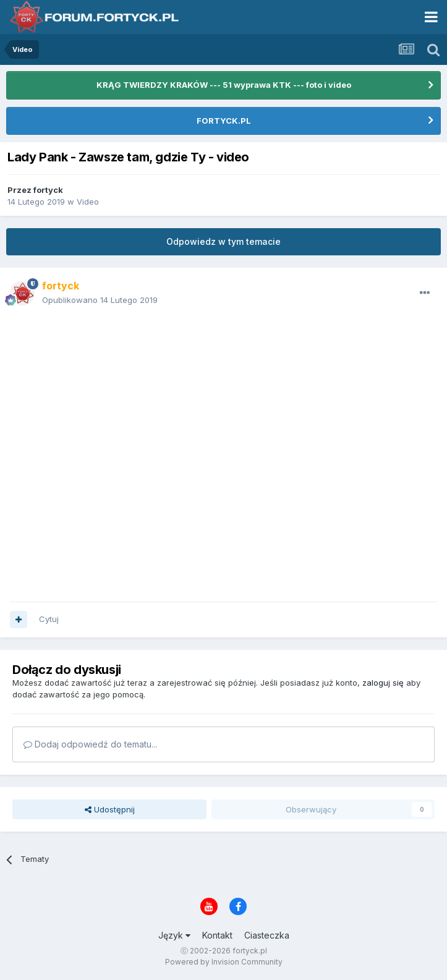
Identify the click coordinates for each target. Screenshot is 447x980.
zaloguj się (383, 683)
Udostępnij (110, 809)
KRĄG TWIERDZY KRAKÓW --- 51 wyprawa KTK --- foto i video (224, 85)
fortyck (48, 190)
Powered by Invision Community (224, 962)
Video (88, 202)
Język (174, 935)
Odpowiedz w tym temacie (223, 241)
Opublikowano (100, 300)
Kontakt (217, 935)
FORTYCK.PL (224, 121)
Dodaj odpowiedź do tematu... (90, 744)
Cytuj (49, 619)
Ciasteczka (267, 935)
